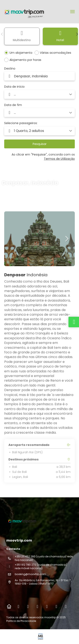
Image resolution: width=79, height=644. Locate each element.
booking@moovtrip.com (30, 574)
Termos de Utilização (59, 159)
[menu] (72, 12)
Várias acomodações (56, 53)
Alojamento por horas (25, 60)
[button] (2, 34)
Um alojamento (21, 53)
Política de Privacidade (21, 621)
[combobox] (39, 76)
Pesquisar (40, 144)
